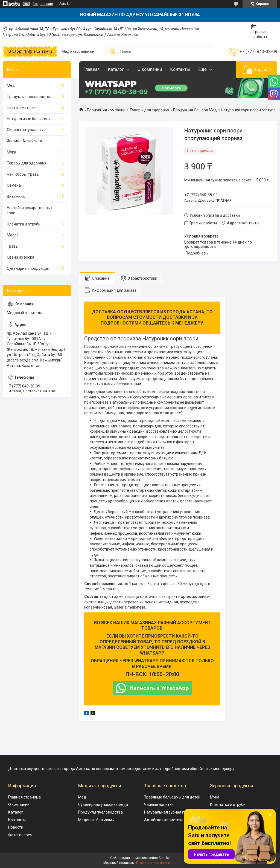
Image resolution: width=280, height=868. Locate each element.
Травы (13, 246)
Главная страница (24, 797)
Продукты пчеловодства (29, 97)
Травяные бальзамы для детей (172, 797)
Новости (16, 827)
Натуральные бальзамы (29, 119)
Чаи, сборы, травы (23, 174)
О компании (150, 69)
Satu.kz (164, 858)
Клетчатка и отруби (228, 805)
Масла (13, 235)
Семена (14, 185)
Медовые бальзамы (96, 820)
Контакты (180, 69)
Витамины (16, 196)
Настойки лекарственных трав (30, 210)
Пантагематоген (22, 108)
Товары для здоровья (149, 110)
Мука (11, 152)
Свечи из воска (21, 257)
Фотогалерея (20, 835)
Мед (11, 85)
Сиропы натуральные (26, 130)
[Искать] (112, 52)
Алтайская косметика (164, 820)
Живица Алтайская (24, 141)
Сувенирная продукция (28, 268)
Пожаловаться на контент (156, 863)
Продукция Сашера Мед (195, 110)
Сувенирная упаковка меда (103, 805)
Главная (91, 69)
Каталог (116, 69)
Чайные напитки (159, 805)
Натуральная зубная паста (168, 812)
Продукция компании (106, 110)
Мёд (82, 797)
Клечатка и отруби (24, 224)
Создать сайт (43, 4)
